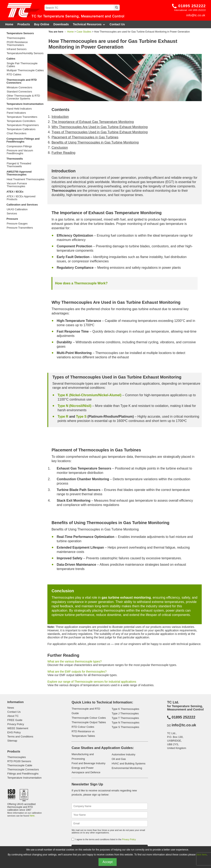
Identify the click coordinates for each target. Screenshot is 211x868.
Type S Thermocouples (125, 727)
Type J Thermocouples (125, 713)
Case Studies (84, 32)
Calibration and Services (22, 205)
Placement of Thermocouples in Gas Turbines (85, 137)
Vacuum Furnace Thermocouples (17, 185)
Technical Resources (89, 24)
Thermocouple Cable (20, 765)
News (11, 708)
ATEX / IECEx (15, 192)
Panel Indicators (16, 113)
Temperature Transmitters (22, 117)
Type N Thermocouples (125, 723)
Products (24, 24)
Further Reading (63, 153)
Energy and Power (83, 768)
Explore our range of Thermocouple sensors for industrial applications (92, 682)
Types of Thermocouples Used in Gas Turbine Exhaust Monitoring (100, 132)
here (32, 816)
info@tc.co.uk (196, 15)
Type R (63, 416)
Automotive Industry (124, 754)
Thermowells (15, 159)
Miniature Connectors (20, 88)
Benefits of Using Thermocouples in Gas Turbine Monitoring (95, 142)
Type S (81, 416)
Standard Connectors (19, 92)
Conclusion (60, 148)
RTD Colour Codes (83, 727)
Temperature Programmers (23, 125)
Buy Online (42, 24)
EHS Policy (14, 732)
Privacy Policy (16, 724)
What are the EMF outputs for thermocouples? (77, 672)
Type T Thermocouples (125, 718)
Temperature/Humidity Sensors (25, 53)
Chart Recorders (17, 133)
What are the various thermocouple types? (74, 661)
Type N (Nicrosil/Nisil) (74, 406)
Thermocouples (16, 38)
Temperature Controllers (21, 121)
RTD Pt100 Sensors (19, 761)
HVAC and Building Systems (129, 763)
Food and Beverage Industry (88, 763)
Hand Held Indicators (19, 109)
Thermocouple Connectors (23, 769)
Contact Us (117, 24)
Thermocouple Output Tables (89, 722)
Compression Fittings (19, 146)
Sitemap (12, 741)
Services (12, 214)
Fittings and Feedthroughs (23, 774)
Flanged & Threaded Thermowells (19, 165)
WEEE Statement (18, 728)
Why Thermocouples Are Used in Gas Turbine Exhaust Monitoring (100, 127)
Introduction (60, 117)
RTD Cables (14, 75)
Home (9, 24)
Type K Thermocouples (125, 709)
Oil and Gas (119, 759)
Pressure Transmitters (20, 228)
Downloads (61, 24)
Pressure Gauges (17, 224)
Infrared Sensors (17, 49)
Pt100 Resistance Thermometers (17, 44)
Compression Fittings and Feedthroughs (23, 140)
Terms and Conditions (20, 737)
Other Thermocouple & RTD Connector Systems (23, 97)
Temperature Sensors (20, 33)
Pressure (12, 219)
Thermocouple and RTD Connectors (22, 81)
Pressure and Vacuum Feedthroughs (20, 152)
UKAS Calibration (17, 209)
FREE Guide (15, 720)
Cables (11, 59)
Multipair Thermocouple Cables (25, 70)
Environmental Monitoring (127, 768)
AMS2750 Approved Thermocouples (19, 173)
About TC (13, 716)
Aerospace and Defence (86, 772)
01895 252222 (192, 6)
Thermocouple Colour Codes (89, 718)
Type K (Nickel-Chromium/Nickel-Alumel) (89, 395)
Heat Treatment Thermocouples (26, 179)
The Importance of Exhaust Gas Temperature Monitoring (93, 122)
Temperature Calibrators (21, 129)
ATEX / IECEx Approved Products (21, 198)
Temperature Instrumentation (25, 104)
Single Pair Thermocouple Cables (22, 65)
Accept (108, 862)
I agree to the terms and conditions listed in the (105, 839)
